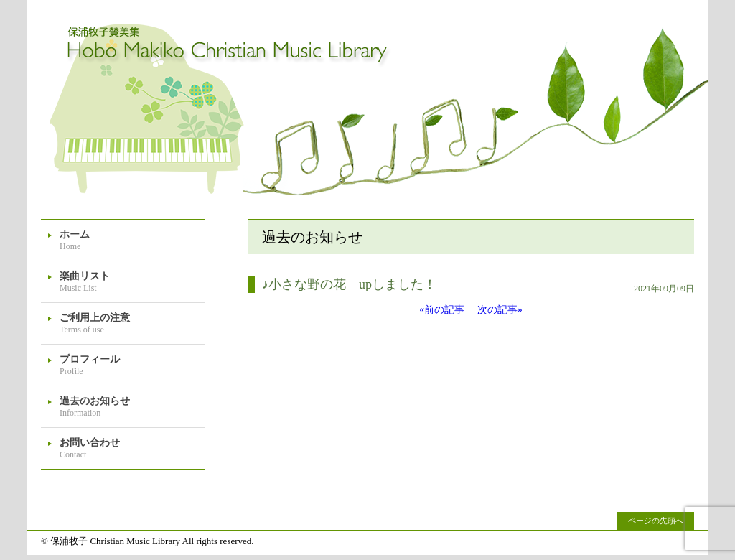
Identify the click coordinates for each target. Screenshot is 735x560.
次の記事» (500, 310)
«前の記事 (442, 310)
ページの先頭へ (656, 521)
